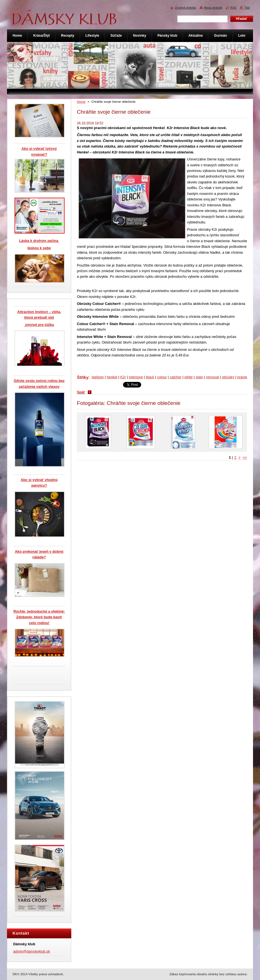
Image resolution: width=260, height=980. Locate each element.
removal (212, 377)
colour (162, 377)
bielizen (98, 377)
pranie (242, 377)
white (189, 377)
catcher (176, 377)
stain (199, 377)
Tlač (247, 8)
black (150, 377)
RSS (233, 8)
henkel (112, 377)
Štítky (83, 377)
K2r (123, 377)
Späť (81, 392)
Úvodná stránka (185, 8)
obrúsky (228, 377)
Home (81, 102)
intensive (136, 377)
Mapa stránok (213, 8)
